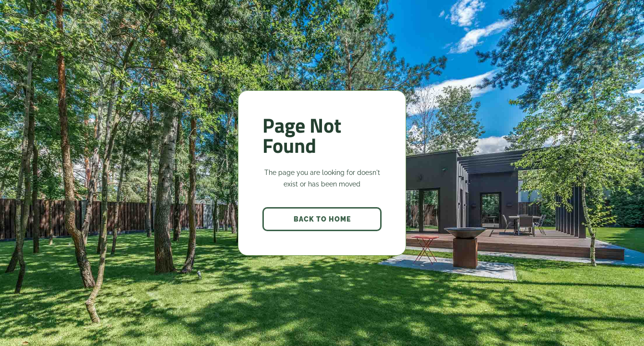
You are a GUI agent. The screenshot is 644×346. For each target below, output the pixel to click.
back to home (322, 219)
